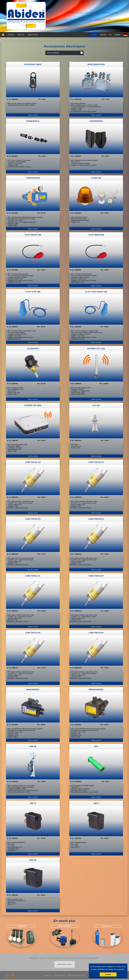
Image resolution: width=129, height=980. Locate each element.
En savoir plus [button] (120, 969)
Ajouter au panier (33, 115)
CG (110, 35)
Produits (11, 35)
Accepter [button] (108, 974)
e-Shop (94, 35)
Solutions (21, 35)
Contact (118, 35)
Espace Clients (33, 35)
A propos (103, 35)
